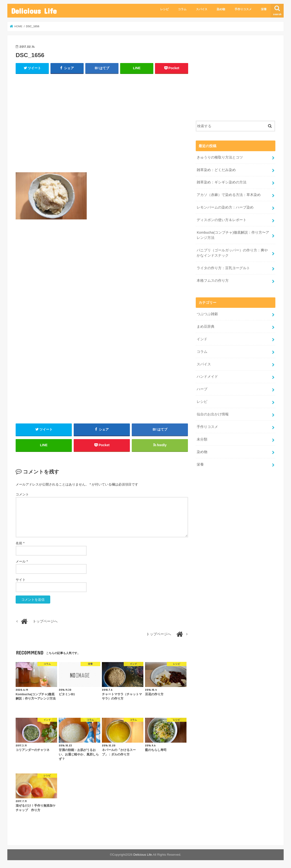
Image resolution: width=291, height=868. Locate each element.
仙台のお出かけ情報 (213, 414)
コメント (22, 494)
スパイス (202, 9)
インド (202, 339)
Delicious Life (34, 11)
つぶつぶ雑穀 (207, 314)
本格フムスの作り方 (213, 281)
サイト (21, 580)
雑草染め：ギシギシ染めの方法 (222, 182)
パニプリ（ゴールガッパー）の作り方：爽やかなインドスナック (232, 253)
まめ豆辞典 (206, 327)
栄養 (264, 9)
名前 (20, 543)
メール (22, 561)
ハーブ (202, 389)
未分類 (202, 439)
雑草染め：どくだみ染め (216, 170)
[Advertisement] (102, 125)
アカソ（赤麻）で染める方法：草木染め (229, 195)
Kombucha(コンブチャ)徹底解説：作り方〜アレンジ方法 (233, 235)
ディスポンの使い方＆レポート (222, 220)
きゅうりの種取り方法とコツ (222, 157)
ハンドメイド (207, 377)
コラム (182, 9)
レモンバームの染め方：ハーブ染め (225, 207)
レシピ (164, 9)
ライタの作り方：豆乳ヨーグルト (223, 268)
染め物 (221, 9)
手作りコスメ (243, 9)
